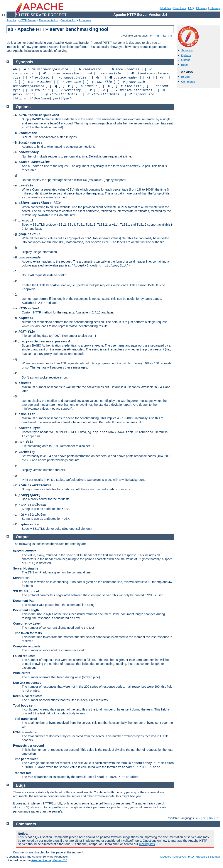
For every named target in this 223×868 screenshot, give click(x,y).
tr (171, 36)
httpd (185, 77)
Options (186, 55)
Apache (11, 20)
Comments (188, 82)
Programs (85, 20)
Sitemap (215, 8)
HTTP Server (28, 20)
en (152, 36)
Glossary (202, 8)
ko (165, 36)
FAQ (191, 8)
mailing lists (147, 844)
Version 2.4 (68, 20)
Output (185, 60)
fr (158, 36)
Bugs (184, 65)
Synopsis (187, 50)
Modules (166, 8)
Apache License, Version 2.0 (49, 860)
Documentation (48, 20)
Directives (180, 8)
